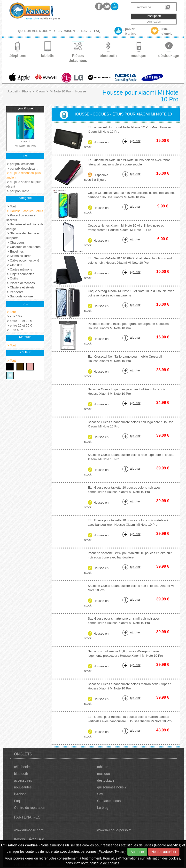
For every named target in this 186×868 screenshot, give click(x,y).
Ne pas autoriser (164, 852)
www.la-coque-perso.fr (114, 830)
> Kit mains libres (19, 256)
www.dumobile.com (29, 830)
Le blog (103, 808)
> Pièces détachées (20, 283)
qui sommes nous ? (112, 787)
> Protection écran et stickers (21, 218)
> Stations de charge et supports (23, 236)
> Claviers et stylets (20, 287)
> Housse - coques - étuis (25, 211)
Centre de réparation (30, 808)
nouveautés (23, 787)
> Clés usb (14, 265)
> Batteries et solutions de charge (25, 227)
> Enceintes (15, 251)
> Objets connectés (20, 274)
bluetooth (21, 774)
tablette (103, 767)
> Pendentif (15, 292)
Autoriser (137, 852)
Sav (100, 794)
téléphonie (22, 767)
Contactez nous (109, 801)
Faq (17, 801)
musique (104, 774)
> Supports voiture (19, 296)
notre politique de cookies (100, 863)
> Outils (12, 278)
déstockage (106, 780)
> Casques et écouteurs (23, 247)
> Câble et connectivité (23, 260)
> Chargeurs (15, 242)
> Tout (11, 206)
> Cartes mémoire (19, 269)
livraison (20, 794)
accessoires (23, 780)
